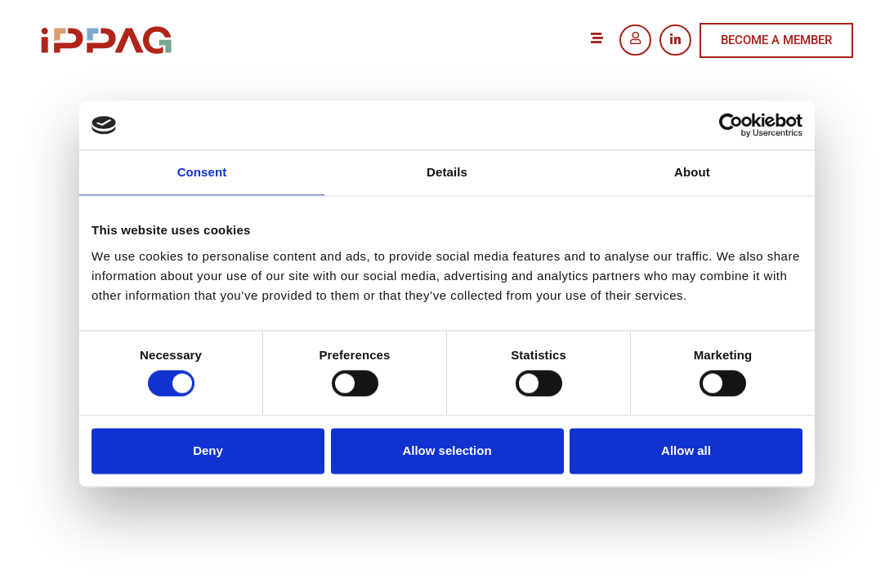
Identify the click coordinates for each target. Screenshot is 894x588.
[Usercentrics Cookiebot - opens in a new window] (731, 125)
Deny (208, 450)
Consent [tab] (202, 172)
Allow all (686, 450)
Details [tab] (447, 172)
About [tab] (692, 172)
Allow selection (447, 450)
